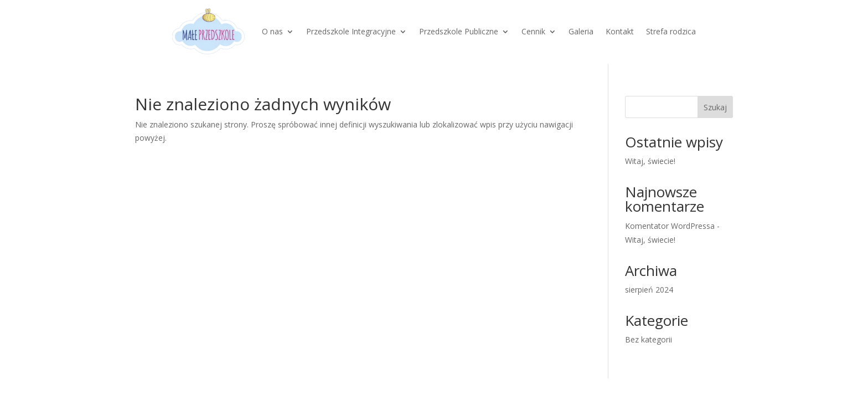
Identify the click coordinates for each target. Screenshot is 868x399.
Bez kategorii (649, 339)
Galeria (581, 31)
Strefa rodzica (671, 31)
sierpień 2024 (649, 290)
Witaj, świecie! (650, 161)
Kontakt (620, 31)
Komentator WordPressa (670, 226)
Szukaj (715, 107)
